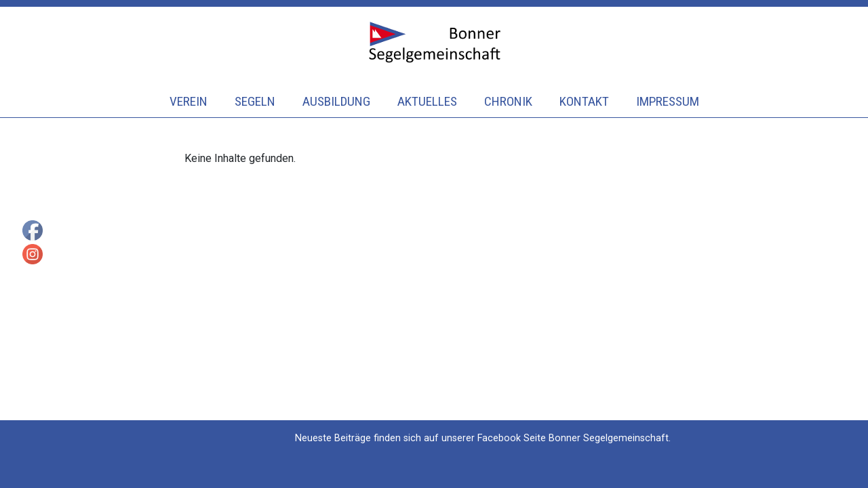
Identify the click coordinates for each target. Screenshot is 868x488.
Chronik (508, 101)
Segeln (255, 101)
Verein (189, 101)
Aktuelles (427, 101)
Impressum (668, 101)
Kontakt (584, 101)
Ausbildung (336, 101)
